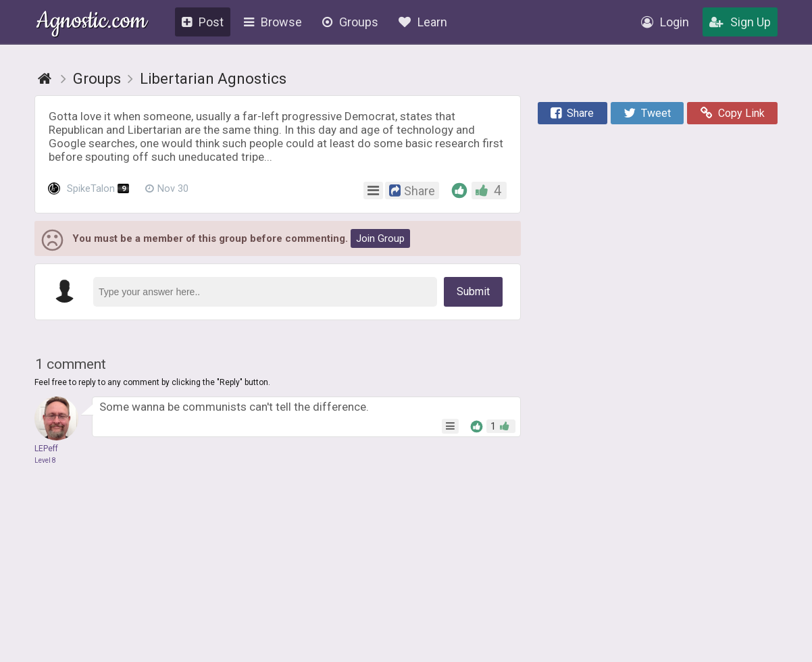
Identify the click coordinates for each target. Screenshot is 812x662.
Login (665, 22)
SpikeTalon (88, 189)
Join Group (380, 238)
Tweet (647, 113)
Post (203, 22)
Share (572, 113)
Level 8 (45, 460)
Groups (350, 22)
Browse (273, 22)
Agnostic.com (92, 23)
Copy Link (733, 113)
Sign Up (740, 22)
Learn (423, 22)
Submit (473, 291)
